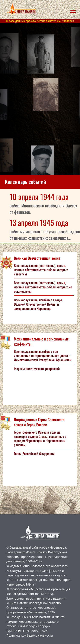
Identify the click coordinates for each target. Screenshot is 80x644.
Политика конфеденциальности (30, 635)
